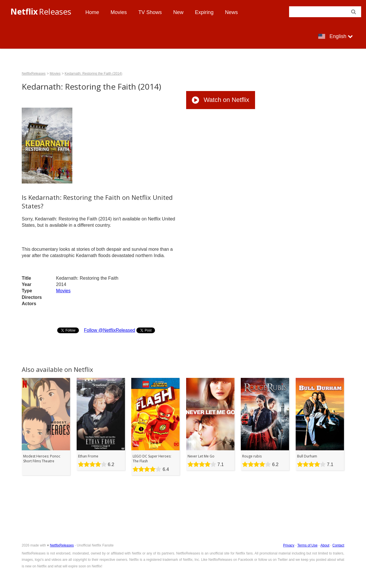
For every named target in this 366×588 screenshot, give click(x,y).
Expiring (204, 12)
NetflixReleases (34, 74)
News (231, 12)
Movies (119, 12)
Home (92, 12)
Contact (338, 545)
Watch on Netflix (220, 100)
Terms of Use (308, 545)
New (178, 12)
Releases (41, 11)
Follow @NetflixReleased (109, 330)
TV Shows (150, 12)
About (325, 545)
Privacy (289, 545)
